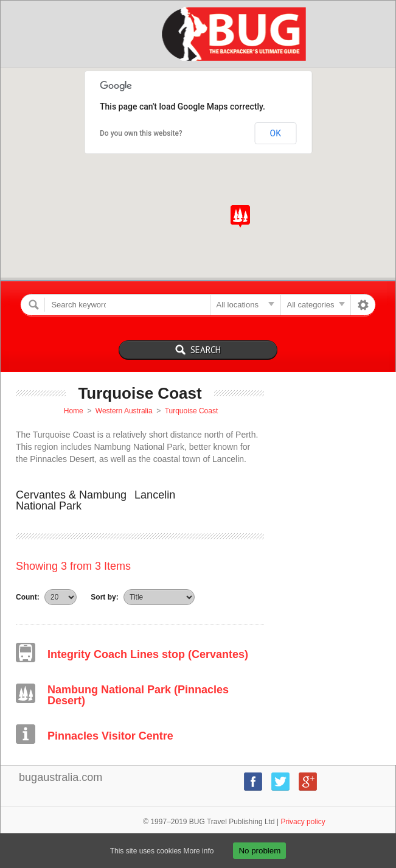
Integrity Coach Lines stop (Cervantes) (148, 654)
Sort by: (104, 597)
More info (198, 851)
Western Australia (124, 411)
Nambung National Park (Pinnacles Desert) (138, 695)
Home (74, 411)
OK (276, 133)
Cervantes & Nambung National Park (71, 500)
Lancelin (155, 495)
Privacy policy (303, 822)
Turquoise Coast (192, 411)
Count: (28, 597)
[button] (240, 216)
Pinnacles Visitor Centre (110, 736)
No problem (259, 851)
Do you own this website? (141, 133)
